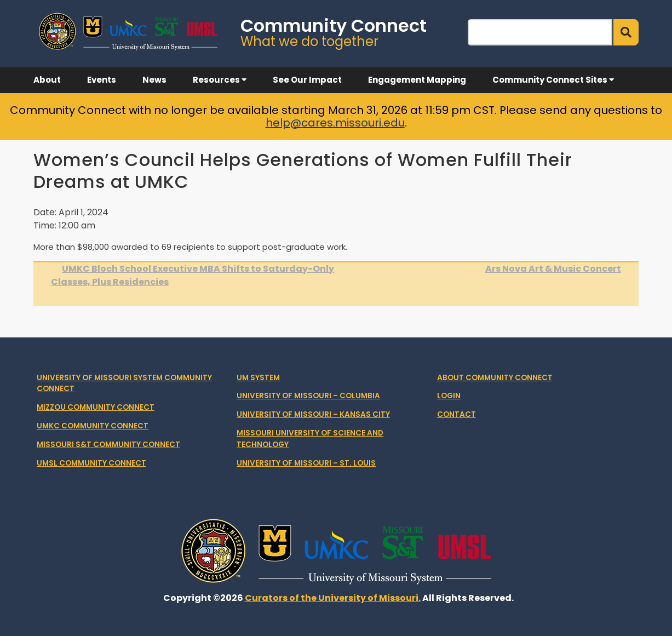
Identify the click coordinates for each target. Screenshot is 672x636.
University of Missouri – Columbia (308, 396)
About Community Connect (495, 378)
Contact (456, 414)
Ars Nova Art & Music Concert (553, 269)
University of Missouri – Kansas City (313, 414)
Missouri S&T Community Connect (108, 445)
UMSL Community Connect (91, 463)
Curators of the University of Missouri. (333, 598)
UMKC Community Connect (93, 426)
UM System (258, 378)
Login (449, 396)
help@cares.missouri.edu (335, 123)
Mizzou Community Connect (96, 407)
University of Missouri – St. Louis (306, 463)
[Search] (540, 32)
